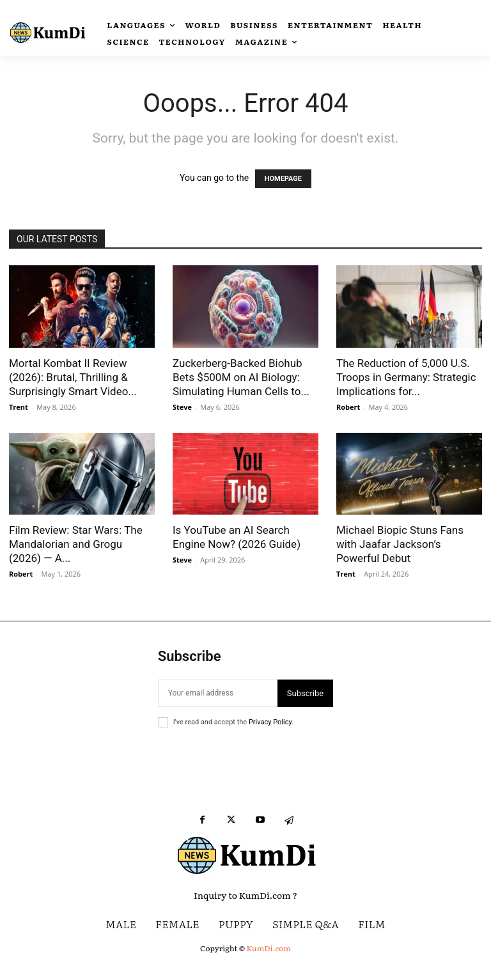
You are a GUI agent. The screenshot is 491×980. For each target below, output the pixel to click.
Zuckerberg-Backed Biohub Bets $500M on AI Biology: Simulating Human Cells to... (241, 377)
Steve (182, 407)
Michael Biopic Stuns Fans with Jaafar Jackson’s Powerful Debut (400, 544)
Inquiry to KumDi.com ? (245, 895)
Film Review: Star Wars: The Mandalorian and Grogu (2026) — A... (76, 544)
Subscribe (305, 693)
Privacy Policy (270, 722)
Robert (348, 407)
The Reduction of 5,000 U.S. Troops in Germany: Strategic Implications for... (406, 377)
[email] (218, 693)
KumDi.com (269, 948)
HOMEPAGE (283, 179)
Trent (19, 407)
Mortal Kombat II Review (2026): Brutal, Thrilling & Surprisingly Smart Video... (73, 377)
